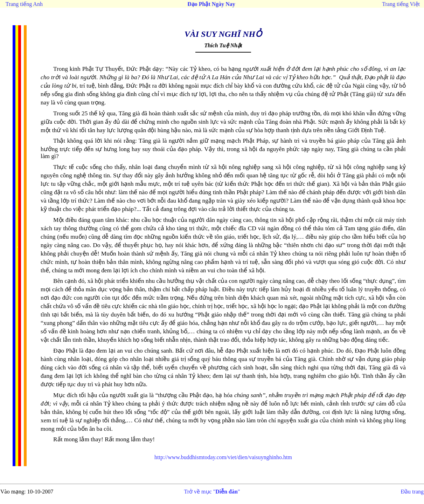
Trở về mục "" (212, 492)
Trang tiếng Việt (401, 4)
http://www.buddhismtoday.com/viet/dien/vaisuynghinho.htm (223, 457)
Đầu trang (412, 492)
